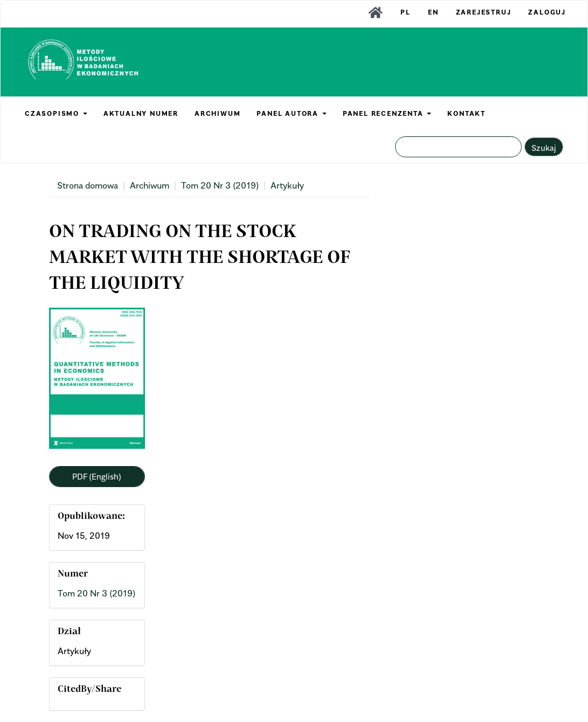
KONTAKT (466, 113)
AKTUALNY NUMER (141, 113)
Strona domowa (88, 185)
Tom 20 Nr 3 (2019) (220, 185)
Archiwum (150, 185)
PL (406, 12)
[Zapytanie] (458, 147)
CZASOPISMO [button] (56, 113)
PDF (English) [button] (97, 476)
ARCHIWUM (217, 113)
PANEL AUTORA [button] (291, 113)
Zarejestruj (484, 12)
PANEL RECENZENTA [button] (387, 113)
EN (433, 12)
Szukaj (544, 148)
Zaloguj (547, 12)
